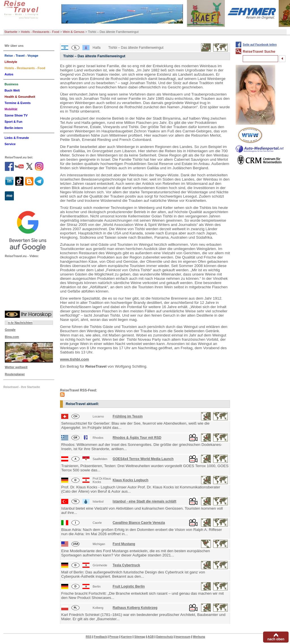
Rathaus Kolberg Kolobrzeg (135, 608)
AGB (151, 637)
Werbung (199, 637)
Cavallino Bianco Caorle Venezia (139, 523)
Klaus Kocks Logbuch (131, 480)
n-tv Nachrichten (20, 323)
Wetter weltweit (16, 367)
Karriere (126, 637)
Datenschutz (164, 637)
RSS (89, 637)
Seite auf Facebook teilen (260, 45)
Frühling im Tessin (128, 416)
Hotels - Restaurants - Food (40, 32)
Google (10, 330)
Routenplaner (15, 374)
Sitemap (140, 637)
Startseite (11, 32)
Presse (114, 637)
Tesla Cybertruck (126, 565)
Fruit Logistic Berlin (129, 586)
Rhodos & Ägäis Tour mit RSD (137, 438)
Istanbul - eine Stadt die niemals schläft (145, 501)
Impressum (183, 637)
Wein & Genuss (74, 32)
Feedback (101, 637)
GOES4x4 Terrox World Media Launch (143, 459)
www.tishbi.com (74, 359)
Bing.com (12, 337)
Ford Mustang (124, 544)
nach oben (276, 639)
